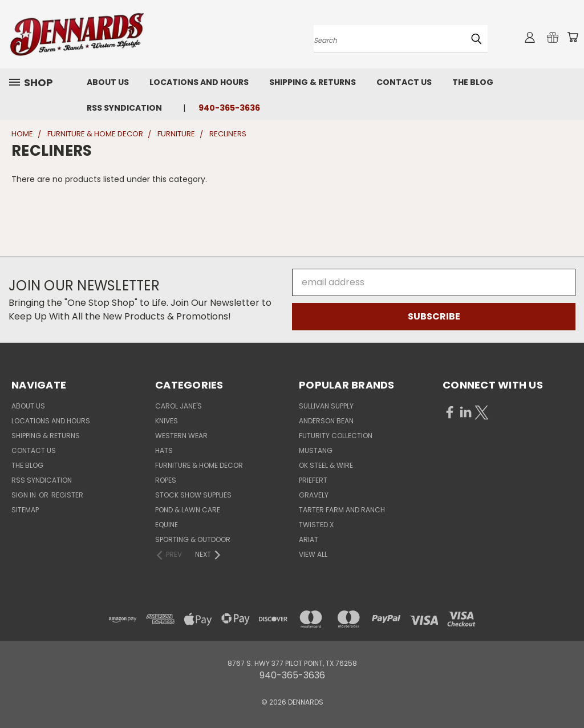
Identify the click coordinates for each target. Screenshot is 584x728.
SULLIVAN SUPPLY (326, 406)
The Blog (473, 82)
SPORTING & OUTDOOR (193, 539)
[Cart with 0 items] (573, 37)
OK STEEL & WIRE (326, 465)
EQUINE (167, 525)
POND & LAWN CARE (188, 510)
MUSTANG (316, 450)
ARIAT (309, 539)
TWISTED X (316, 525)
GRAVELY (314, 495)
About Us (108, 82)
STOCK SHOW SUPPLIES (193, 495)
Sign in (25, 495)
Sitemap (25, 510)
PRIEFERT (313, 480)
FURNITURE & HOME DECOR (199, 465)
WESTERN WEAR (181, 436)
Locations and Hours (199, 82)
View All (313, 554)
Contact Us (404, 82)
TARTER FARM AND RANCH (342, 510)
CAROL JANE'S (179, 406)
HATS (164, 450)
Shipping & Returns (313, 82)
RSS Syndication (124, 108)
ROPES (166, 480)
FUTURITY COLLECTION (336, 436)
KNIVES (167, 421)
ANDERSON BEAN (326, 421)
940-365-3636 (229, 108)
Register (67, 495)
